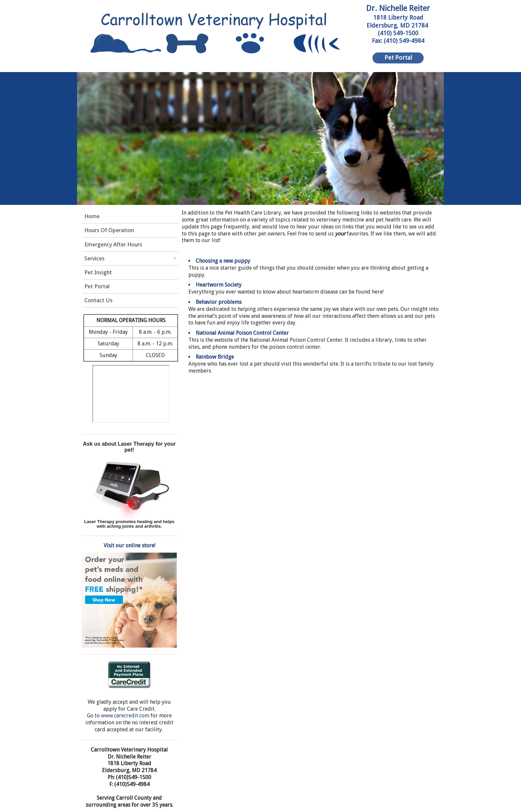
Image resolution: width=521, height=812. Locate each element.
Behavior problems (219, 302)
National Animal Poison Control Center (242, 333)
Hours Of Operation (109, 230)
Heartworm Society (219, 285)
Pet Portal (97, 286)
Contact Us (99, 300)
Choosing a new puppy (223, 261)
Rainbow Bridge (215, 357)
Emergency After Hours (113, 244)
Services (95, 258)
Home (92, 216)
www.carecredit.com (125, 716)
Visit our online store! (129, 545)
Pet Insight (98, 272)
